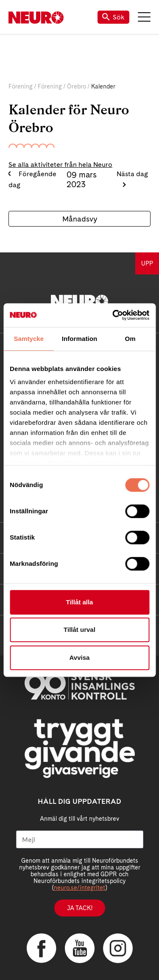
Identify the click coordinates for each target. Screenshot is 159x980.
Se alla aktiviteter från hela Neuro (60, 165)
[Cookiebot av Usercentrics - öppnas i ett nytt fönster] (113, 315)
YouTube (80, 948)
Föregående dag (32, 179)
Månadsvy (80, 219)
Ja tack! (80, 908)
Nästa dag (132, 174)
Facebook (42, 948)
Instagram (118, 948)
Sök (113, 17)
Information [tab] (80, 339)
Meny (144, 17)
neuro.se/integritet (79, 888)
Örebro (77, 86)
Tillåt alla (80, 602)
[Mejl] (80, 839)
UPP (147, 263)
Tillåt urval (79, 630)
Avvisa (80, 657)
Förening (21, 86)
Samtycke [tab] (29, 339)
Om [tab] (130, 339)
